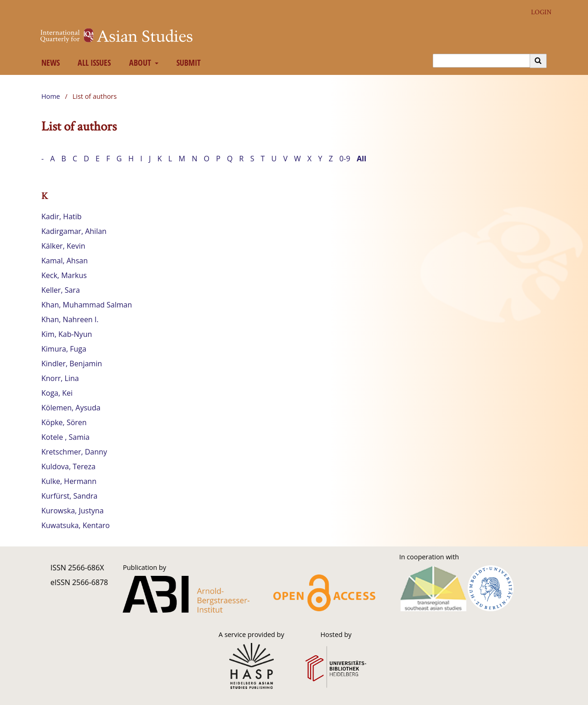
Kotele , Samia (65, 437)
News (48, 63)
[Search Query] (481, 61)
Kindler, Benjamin (72, 364)
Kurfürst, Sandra (69, 496)
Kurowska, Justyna (73, 511)
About (139, 63)
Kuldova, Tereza (68, 466)
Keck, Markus (64, 275)
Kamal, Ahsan (65, 261)
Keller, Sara (61, 290)
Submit (187, 63)
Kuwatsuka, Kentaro (76, 525)
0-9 (345, 159)
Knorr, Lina (60, 378)
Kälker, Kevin (63, 246)
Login (538, 12)
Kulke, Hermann (69, 481)
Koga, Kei (57, 393)
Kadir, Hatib (62, 216)
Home (51, 96)
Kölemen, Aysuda (71, 408)
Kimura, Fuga (64, 349)
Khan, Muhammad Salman (87, 305)
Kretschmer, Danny (74, 452)
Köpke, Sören (64, 422)
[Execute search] (538, 61)
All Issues (93, 63)
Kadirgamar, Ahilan (74, 231)
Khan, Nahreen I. (70, 319)
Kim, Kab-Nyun (67, 334)
